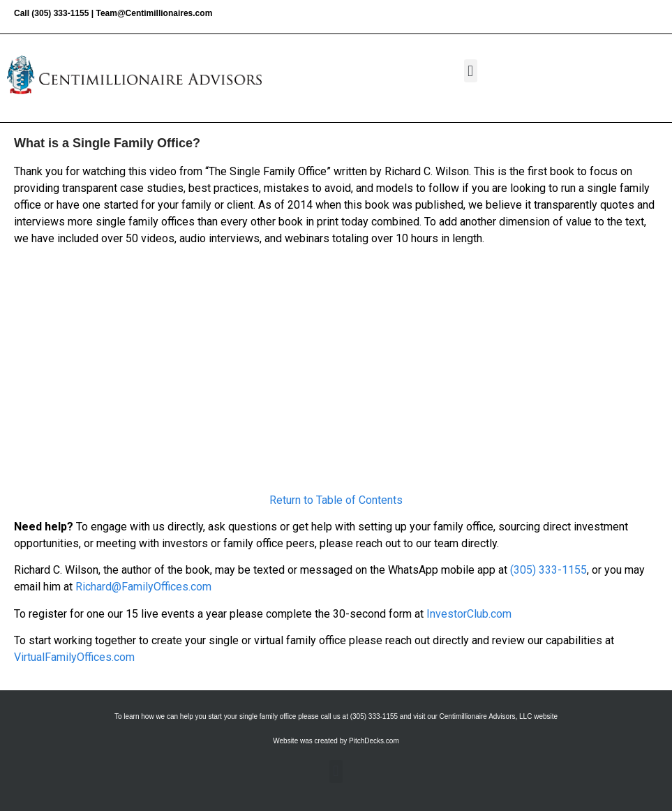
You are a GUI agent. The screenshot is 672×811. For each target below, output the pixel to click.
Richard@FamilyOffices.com (143, 587)
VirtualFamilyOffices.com (74, 657)
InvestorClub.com (469, 614)
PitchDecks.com (374, 741)
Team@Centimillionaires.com (154, 13)
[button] (471, 71)
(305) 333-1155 (60, 13)
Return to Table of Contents (336, 500)
